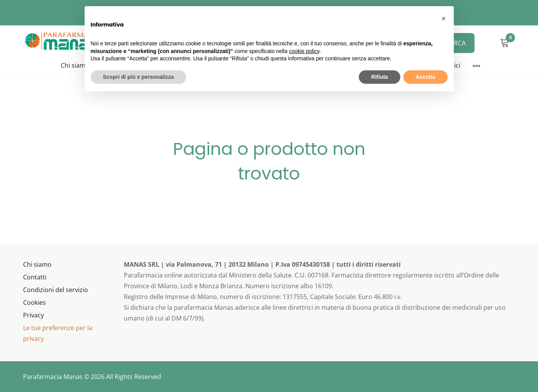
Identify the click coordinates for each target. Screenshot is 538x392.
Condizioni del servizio (56, 290)
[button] (444, 18)
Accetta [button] (426, 77)
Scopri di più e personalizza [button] (138, 77)
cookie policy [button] (304, 51)
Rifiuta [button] (380, 77)
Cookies (34, 302)
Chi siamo (75, 65)
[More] (476, 66)
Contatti (35, 277)
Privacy (33, 315)
